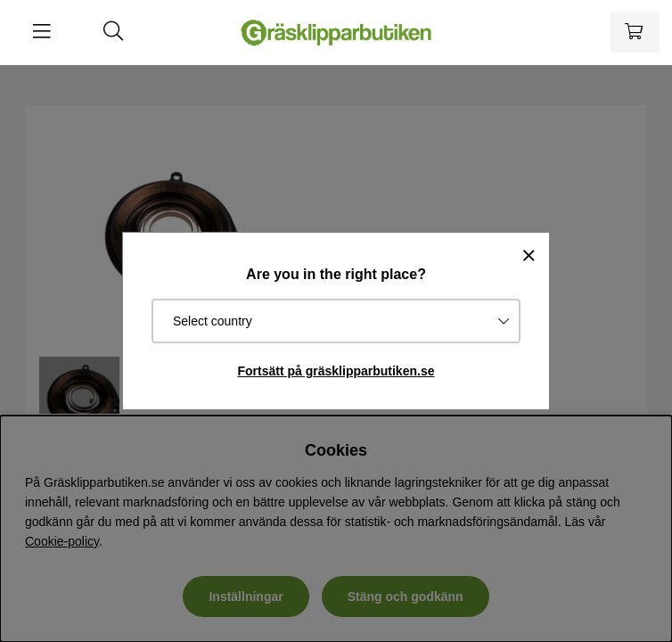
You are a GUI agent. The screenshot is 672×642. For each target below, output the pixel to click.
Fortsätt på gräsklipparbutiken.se (336, 371)
